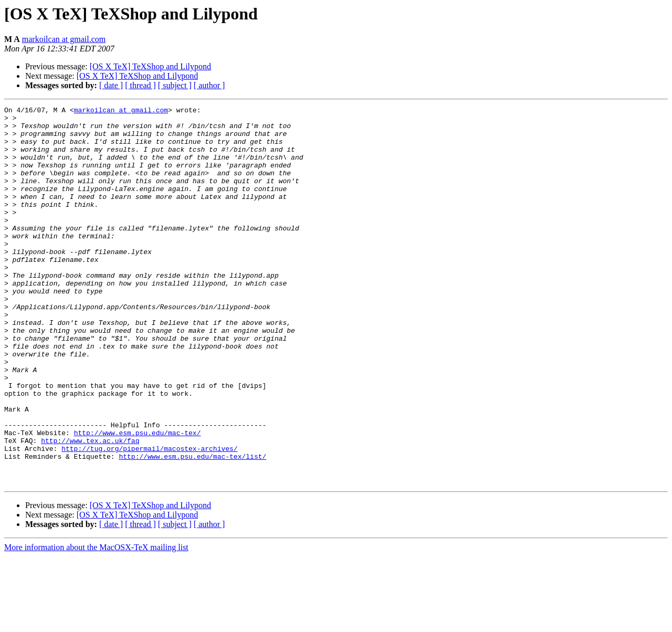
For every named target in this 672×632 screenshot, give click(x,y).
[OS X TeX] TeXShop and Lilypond (150, 66)
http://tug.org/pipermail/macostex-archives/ (149, 518)
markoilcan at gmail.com (64, 39)
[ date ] (111, 85)
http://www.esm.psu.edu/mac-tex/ (138, 499)
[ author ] (209, 85)
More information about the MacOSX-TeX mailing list (96, 623)
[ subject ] (175, 85)
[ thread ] (140, 85)
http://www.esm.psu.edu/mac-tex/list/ (192, 527)
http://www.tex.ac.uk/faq (90, 508)
